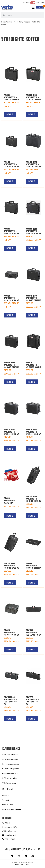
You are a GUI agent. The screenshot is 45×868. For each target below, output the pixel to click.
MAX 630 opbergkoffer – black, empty (10, 500)
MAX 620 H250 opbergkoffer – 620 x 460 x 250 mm (12, 432)
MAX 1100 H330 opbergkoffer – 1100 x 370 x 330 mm (10, 701)
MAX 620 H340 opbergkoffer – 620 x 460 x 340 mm (33, 432)
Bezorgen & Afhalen (10, 759)
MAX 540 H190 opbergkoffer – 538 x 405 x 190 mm (33, 298)
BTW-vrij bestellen (10, 778)
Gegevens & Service (10, 773)
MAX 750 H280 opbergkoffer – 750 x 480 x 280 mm (33, 499)
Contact (6, 800)
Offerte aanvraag (9, 783)
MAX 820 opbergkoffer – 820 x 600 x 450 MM (12, 632)
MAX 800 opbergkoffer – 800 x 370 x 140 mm (33, 566)
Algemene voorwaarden (12, 809)
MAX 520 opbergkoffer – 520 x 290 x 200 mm (12, 298)
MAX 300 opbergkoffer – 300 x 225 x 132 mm (11, 97)
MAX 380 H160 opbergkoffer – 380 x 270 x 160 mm (33, 97)
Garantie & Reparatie (11, 769)
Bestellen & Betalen (10, 754)
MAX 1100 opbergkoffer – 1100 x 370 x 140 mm (33, 632)
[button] (33, 8)
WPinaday (30, 863)
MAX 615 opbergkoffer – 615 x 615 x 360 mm (33, 365)
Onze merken (8, 805)
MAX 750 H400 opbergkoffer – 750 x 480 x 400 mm (11, 566)
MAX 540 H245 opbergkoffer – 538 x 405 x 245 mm (11, 365)
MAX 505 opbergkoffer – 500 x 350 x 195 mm (11, 231)
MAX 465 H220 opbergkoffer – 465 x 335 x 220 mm (33, 164)
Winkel (10, 22)
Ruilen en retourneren (11, 764)
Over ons (6, 795)
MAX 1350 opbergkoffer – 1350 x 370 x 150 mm (32, 701)
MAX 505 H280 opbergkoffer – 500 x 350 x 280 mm (33, 231)
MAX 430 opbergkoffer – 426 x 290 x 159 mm (11, 164)
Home (3, 22)
